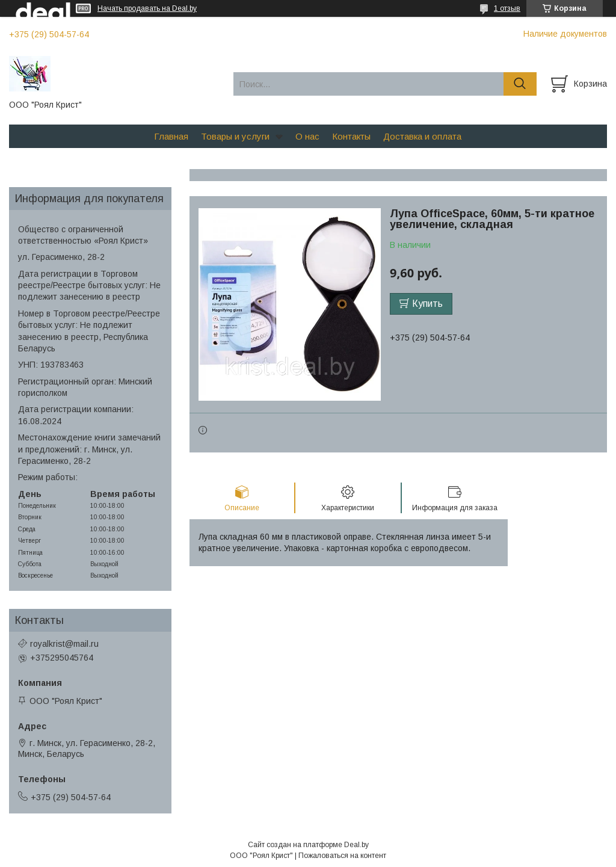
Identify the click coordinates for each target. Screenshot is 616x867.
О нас (307, 136)
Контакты (351, 136)
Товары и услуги (235, 136)
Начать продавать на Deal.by (147, 8)
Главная (171, 136)
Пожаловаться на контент (342, 856)
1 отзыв (507, 8)
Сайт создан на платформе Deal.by (308, 845)
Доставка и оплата (422, 136)
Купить (427, 304)
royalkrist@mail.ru (64, 644)
